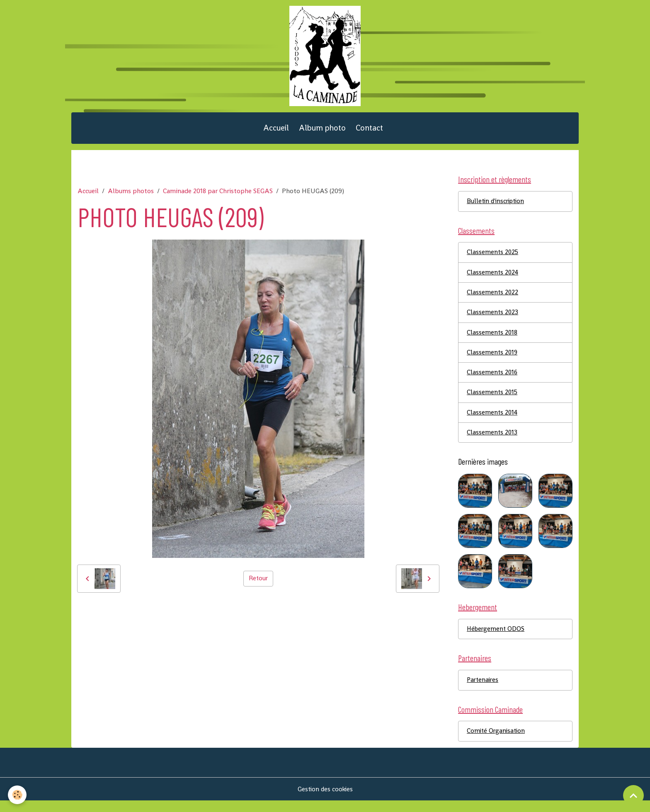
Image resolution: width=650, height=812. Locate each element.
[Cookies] (18, 795)
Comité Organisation (497, 742)
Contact (369, 132)
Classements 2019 (493, 360)
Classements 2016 (493, 380)
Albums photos (131, 196)
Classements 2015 (493, 401)
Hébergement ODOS (497, 639)
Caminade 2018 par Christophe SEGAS (218, 196)
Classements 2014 (493, 421)
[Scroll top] (633, 795)
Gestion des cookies (325, 800)
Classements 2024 (493, 279)
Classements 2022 (493, 299)
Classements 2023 (493, 319)
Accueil (276, 132)
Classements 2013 (492, 441)
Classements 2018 (492, 340)
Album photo (322, 132)
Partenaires (484, 690)
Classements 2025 (493, 258)
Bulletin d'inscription (497, 207)
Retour (258, 583)
